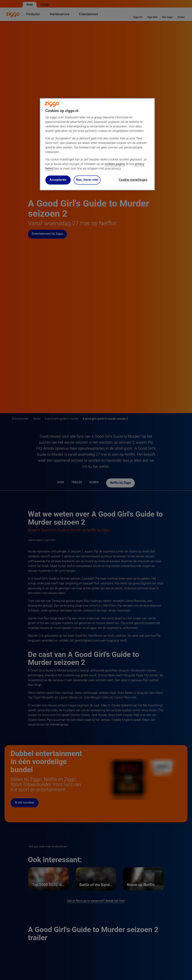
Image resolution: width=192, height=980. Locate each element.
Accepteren (58, 180)
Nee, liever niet (87, 180)
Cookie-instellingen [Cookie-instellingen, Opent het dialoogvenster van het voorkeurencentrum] (133, 180)
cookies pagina (115, 164)
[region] (97, 144)
